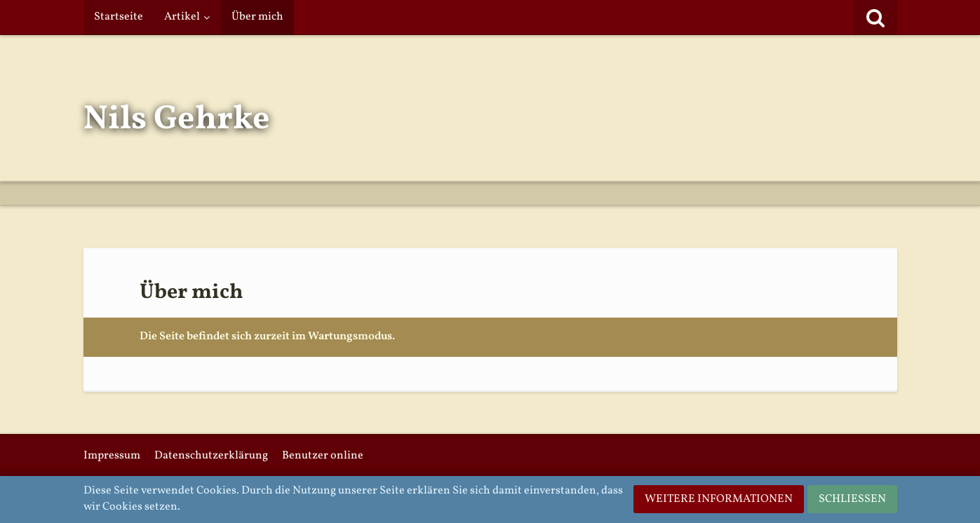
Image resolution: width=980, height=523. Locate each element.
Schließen (852, 499)
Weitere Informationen (719, 499)
